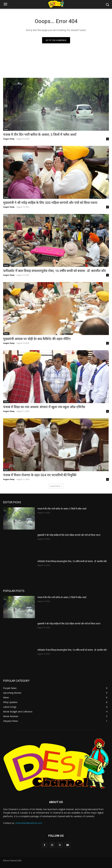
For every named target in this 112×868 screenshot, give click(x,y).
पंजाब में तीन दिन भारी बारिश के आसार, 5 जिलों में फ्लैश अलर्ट (40, 135)
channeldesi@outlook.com (29, 823)
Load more (56, 486)
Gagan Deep (9, 139)
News (6, 129)
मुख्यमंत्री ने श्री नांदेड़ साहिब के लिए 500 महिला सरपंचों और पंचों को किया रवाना (50, 203)
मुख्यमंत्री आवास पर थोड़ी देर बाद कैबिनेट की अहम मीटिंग (37, 339)
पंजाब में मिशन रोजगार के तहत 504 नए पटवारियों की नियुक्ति (40, 475)
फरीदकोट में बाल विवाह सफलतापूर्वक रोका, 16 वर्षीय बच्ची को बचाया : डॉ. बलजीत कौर (55, 271)
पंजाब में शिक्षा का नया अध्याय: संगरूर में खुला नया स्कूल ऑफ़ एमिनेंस (44, 407)
